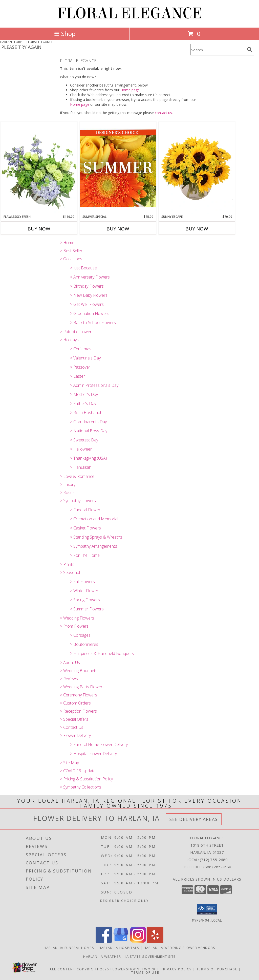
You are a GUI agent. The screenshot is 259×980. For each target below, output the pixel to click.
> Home (67, 243)
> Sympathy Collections (81, 787)
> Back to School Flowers (93, 323)
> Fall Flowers (82, 582)
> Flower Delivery (75, 735)
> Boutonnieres (84, 644)
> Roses (67, 493)
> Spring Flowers (85, 600)
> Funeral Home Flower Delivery (99, 744)
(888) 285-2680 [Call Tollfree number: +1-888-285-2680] (217, 867)
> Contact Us (72, 727)
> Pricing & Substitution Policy (86, 779)
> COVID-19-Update (78, 771)
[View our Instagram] (138, 941)
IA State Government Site (151, 956)
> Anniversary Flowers (90, 277)
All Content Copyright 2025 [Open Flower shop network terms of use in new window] (79, 969)
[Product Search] (218, 50)
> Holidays (69, 340)
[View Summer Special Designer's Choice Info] (118, 168)
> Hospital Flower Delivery (93, 754)
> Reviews (69, 679)
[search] (250, 50)
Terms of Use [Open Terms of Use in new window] (145, 972)
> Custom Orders (75, 703)
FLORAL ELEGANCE (130, 13)
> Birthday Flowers (87, 286)
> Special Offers (74, 719)
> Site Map (70, 763)
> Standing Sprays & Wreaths (96, 537)
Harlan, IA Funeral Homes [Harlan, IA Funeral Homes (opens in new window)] (69, 947)
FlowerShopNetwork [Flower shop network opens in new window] (133, 969)
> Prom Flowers (74, 626)
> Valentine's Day (85, 358)
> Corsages (80, 635)
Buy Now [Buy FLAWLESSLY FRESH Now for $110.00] (39, 229)
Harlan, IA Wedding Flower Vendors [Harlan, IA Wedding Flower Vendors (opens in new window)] (180, 947)
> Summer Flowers (87, 609)
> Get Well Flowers (87, 304)
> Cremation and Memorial (94, 519)
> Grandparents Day (88, 422)
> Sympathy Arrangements (94, 546)
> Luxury (68, 484)
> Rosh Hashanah (86, 413)
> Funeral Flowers (86, 510)
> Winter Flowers (85, 591)
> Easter (78, 376)
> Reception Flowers (78, 711)
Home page (130, 90)
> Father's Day (83, 403)
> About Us (70, 663)
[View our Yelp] (155, 941)
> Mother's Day (84, 394)
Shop (65, 34)
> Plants (67, 564)
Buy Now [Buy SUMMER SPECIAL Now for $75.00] (118, 229)
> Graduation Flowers (90, 313)
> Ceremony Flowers (79, 695)
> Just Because (83, 268)
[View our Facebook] (104, 941)
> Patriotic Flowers (77, 332)
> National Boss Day (89, 431)
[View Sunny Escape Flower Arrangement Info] (197, 168)
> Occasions (71, 259)
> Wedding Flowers (77, 618)
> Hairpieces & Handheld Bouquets (102, 653)
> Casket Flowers (85, 528)
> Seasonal (70, 572)
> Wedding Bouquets (79, 671)
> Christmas (81, 349)
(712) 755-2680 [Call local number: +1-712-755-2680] (214, 860)
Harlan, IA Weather (102, 956)
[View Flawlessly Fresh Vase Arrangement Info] (39, 168)
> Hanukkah (81, 467)
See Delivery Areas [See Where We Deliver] (194, 819)
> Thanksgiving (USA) (89, 458)
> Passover (80, 367)
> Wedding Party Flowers (82, 687)
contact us (163, 113)
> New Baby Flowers (89, 295)
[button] (207, 909)
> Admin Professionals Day (94, 385)
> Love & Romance (77, 476)
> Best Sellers (72, 251)
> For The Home (85, 555)
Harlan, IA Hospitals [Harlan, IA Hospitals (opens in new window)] (119, 947)
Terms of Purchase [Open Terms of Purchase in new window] (217, 969)
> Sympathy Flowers (78, 501)
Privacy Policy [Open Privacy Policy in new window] (176, 969)
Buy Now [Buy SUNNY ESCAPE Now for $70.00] (197, 229)
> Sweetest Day (84, 440)
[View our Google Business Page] (121, 941)
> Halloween (81, 449)
